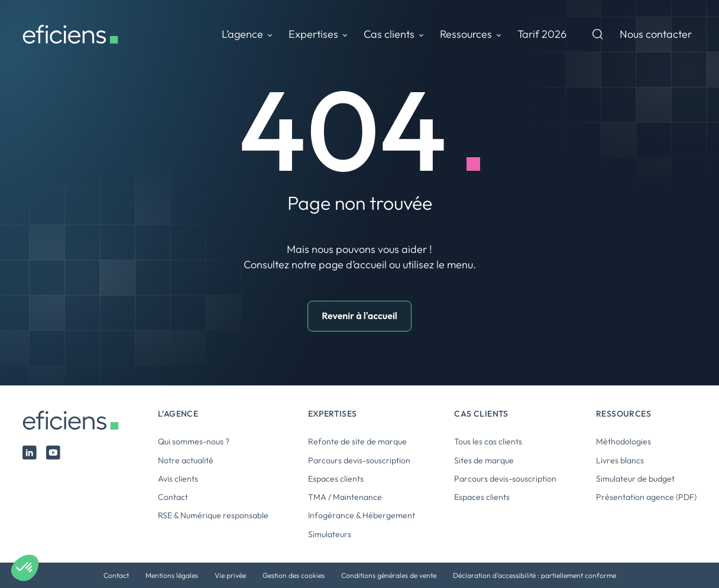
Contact (173, 497)
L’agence (242, 34)
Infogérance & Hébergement (362, 515)
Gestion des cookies (294, 575)
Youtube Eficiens (53, 453)
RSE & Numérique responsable (213, 515)
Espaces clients (336, 479)
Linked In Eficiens (30, 453)
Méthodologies (624, 441)
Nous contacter (656, 34)
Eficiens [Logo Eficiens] (76, 420)
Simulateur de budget (635, 479)
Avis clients (178, 479)
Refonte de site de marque (357, 441)
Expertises (313, 34)
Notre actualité (186, 460)
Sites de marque (484, 460)
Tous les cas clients (488, 441)
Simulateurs (330, 534)
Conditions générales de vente (389, 575)
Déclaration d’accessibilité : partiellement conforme (535, 575)
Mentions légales (172, 575)
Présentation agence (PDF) (646, 497)
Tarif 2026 (542, 34)
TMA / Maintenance (345, 497)
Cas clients (389, 34)
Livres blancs (620, 460)
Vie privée (230, 575)
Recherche (598, 34)
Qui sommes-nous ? (194, 441)
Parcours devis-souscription (359, 460)
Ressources (466, 34)
